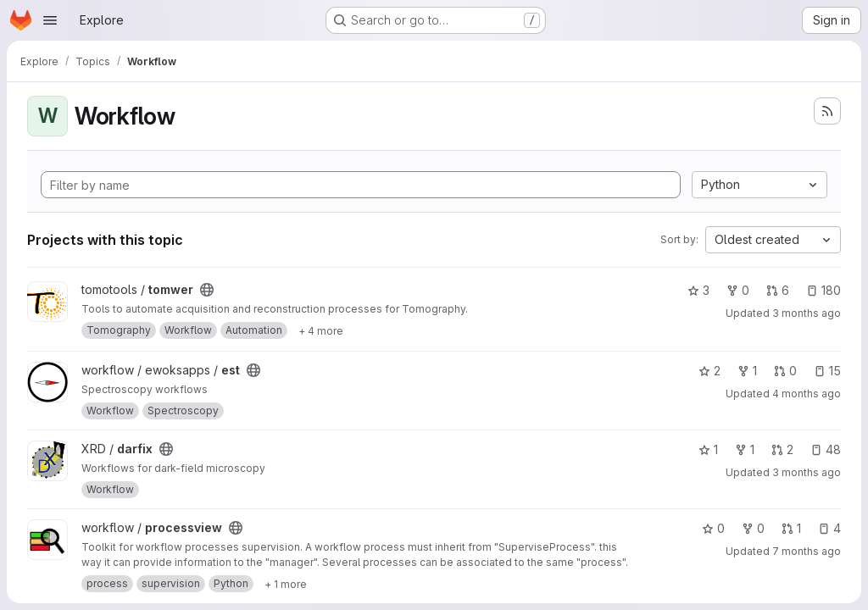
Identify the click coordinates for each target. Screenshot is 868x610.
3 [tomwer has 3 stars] (698, 290)
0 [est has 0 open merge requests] (785, 371)
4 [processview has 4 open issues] (829, 528)
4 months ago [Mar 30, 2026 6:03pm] (807, 394)
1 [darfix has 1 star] (708, 449)
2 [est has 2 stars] (709, 371)
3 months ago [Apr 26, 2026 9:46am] (807, 313)
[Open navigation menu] (50, 20)
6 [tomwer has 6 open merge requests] (778, 290)
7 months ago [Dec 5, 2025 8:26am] (807, 551)
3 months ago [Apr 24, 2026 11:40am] (807, 472)
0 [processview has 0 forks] (753, 528)
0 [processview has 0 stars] (713, 528)
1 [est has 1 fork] (747, 371)
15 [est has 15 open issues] (827, 371)
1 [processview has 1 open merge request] (791, 528)
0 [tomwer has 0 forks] (738, 290)
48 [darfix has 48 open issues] (826, 449)
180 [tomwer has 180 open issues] (823, 290)
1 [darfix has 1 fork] (745, 449)
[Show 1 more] (286, 584)
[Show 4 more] (321, 330)
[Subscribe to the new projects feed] (827, 111)
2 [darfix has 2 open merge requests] (782, 449)
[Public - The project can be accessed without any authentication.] (207, 290)
